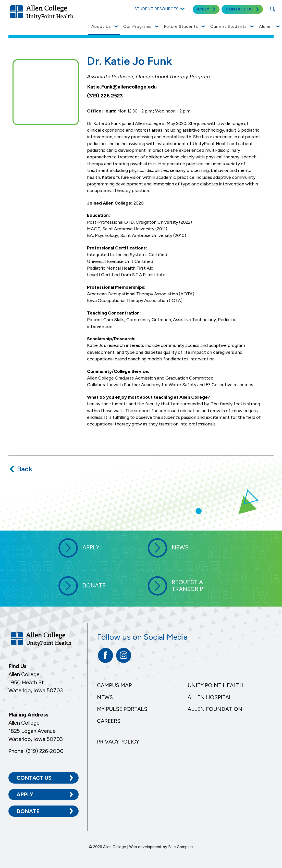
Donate (28, 811)
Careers (109, 721)
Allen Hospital (210, 697)
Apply (25, 794)
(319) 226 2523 (105, 96)
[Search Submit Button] (272, 9)
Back (25, 469)
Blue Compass (181, 847)
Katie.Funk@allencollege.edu (122, 87)
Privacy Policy (118, 742)
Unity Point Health (216, 685)
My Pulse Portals (122, 709)
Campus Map (114, 685)
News (105, 697)
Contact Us (34, 778)
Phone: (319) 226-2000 (36, 751)
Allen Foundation (215, 709)
